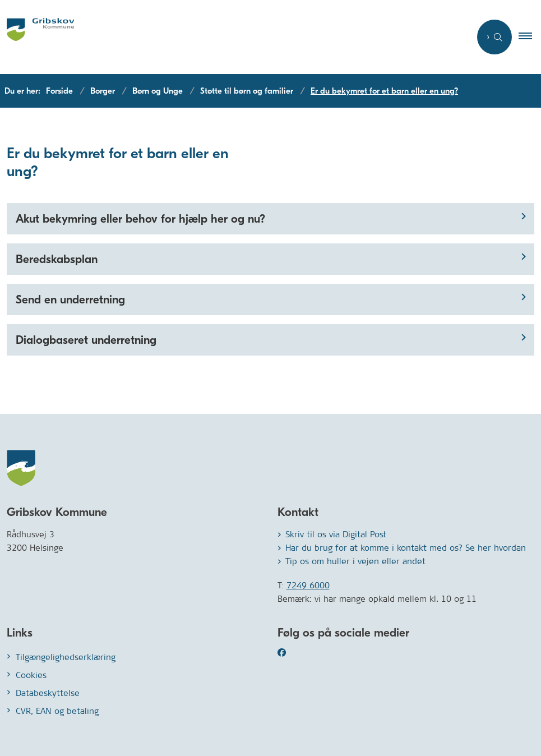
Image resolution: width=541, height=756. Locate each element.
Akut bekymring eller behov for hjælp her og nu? (140, 219)
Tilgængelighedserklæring (66, 657)
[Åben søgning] (494, 37)
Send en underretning (70, 299)
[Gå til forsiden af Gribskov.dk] (37, 37)
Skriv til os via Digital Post (336, 534)
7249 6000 (308, 585)
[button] (530, 37)
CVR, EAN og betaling (57, 711)
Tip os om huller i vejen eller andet (355, 561)
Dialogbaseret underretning (86, 340)
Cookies (31, 675)
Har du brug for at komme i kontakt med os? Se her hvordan (406, 548)
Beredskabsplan (57, 259)
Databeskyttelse (48, 693)
